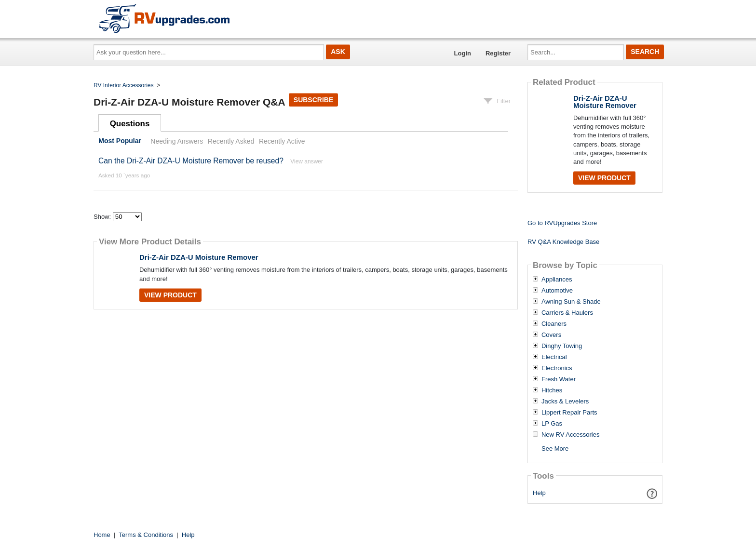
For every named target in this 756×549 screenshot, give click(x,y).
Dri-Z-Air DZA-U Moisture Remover (199, 257)
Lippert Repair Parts (569, 413)
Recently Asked (231, 141)
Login (463, 53)
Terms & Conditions (146, 535)
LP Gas (552, 424)
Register (498, 53)
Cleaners (554, 324)
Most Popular (120, 141)
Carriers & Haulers (567, 313)
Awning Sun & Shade (571, 302)
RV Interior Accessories (124, 85)
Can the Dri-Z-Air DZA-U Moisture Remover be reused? (191, 161)
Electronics (557, 368)
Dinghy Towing (562, 346)
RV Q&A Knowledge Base (563, 242)
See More (555, 449)
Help (539, 493)
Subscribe (313, 100)
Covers (551, 335)
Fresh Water (559, 379)
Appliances (557, 280)
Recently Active (282, 141)
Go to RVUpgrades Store (562, 223)
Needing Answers (177, 141)
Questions (130, 124)
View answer (307, 161)
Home (102, 535)
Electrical (554, 357)
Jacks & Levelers (565, 402)
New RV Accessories (570, 435)
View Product (170, 295)
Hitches (552, 390)
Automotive (557, 291)
